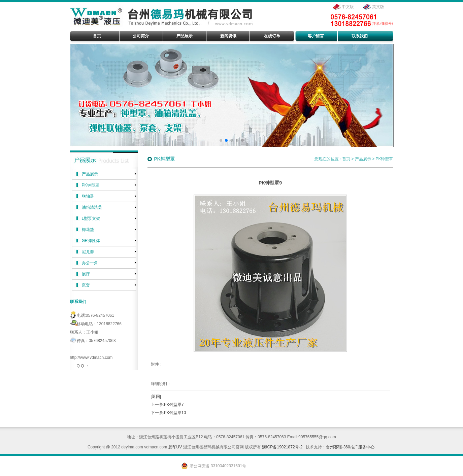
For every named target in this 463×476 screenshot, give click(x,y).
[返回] (156, 397)
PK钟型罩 (384, 159)
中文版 (348, 7)
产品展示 (363, 159)
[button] (221, 140)
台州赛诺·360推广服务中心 (350, 447)
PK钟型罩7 (174, 405)
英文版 (378, 7)
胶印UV (175, 447)
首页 (346, 159)
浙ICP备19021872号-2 (282, 447)
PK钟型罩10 (175, 413)
